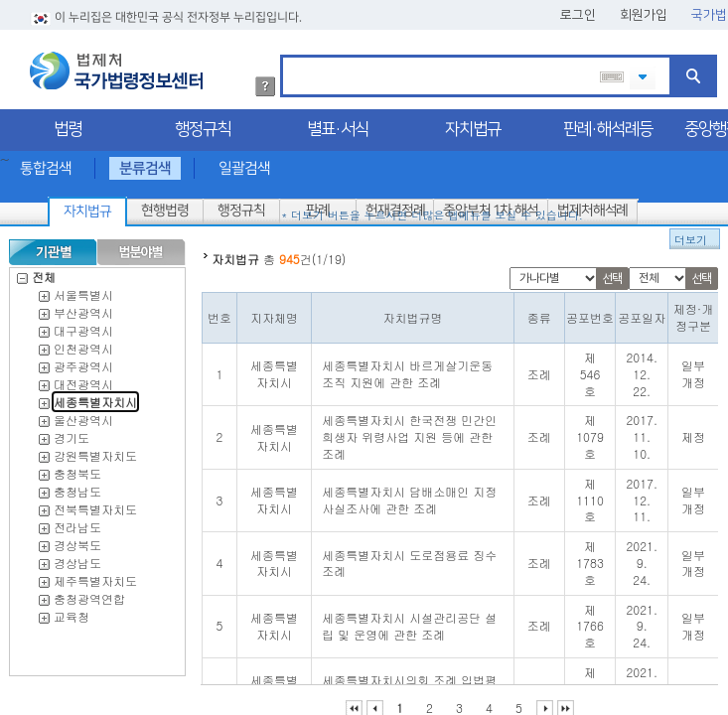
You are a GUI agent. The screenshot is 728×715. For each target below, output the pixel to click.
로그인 (578, 9)
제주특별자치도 (95, 574)
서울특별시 (83, 288)
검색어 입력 (290, 52)
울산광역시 (83, 414)
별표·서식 (338, 123)
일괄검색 (244, 162)
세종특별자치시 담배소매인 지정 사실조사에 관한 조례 (409, 494)
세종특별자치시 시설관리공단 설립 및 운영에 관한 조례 (409, 620)
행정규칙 (203, 123)
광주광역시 (83, 360)
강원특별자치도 (95, 449)
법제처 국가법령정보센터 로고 (116, 65)
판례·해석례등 (608, 123)
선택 (612, 273)
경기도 (72, 431)
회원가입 (644, 9)
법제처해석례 (592, 205)
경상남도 (77, 557)
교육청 (72, 610)
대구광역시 (83, 324)
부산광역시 (83, 306)
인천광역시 (83, 342)
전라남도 (77, 521)
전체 (36, 271)
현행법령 (165, 205)
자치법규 (473, 123)
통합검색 (46, 162)
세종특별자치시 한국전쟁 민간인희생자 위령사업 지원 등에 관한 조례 (409, 430)
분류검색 (145, 162)
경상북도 (77, 539)
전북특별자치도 (95, 503)
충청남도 (77, 485)
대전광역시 (83, 378)
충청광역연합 (89, 592)
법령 (68, 123)
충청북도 (77, 467)
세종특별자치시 (95, 396)
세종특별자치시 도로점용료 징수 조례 (409, 557)
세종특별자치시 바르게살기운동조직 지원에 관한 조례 (407, 367)
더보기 (691, 234)
